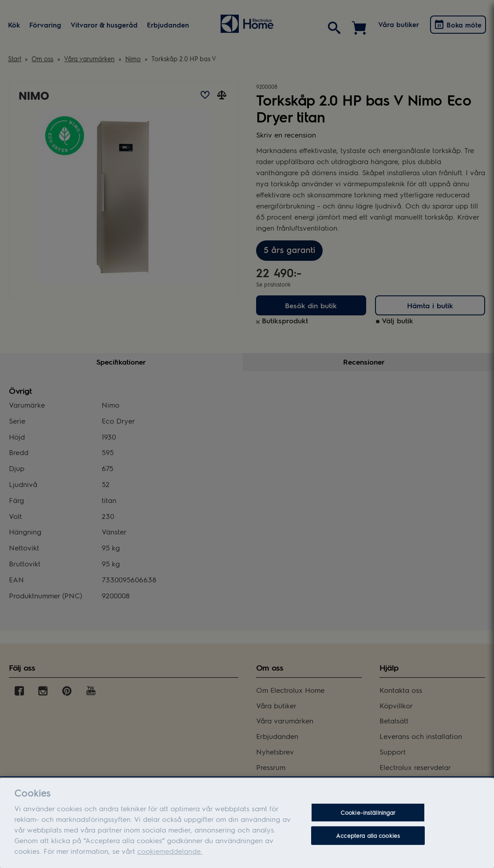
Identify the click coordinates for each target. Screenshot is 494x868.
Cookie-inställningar (368, 819)
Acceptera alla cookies (368, 842)
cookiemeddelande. (170, 857)
